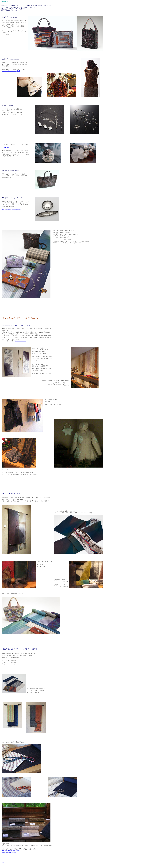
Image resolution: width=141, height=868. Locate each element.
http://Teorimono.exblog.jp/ (9, 852)
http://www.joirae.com (21, 341)
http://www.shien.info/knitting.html (11, 71)
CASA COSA (5, 147)
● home (3, 862)
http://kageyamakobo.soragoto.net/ (11, 851)
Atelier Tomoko (6, 38)
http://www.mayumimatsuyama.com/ (11, 210)
